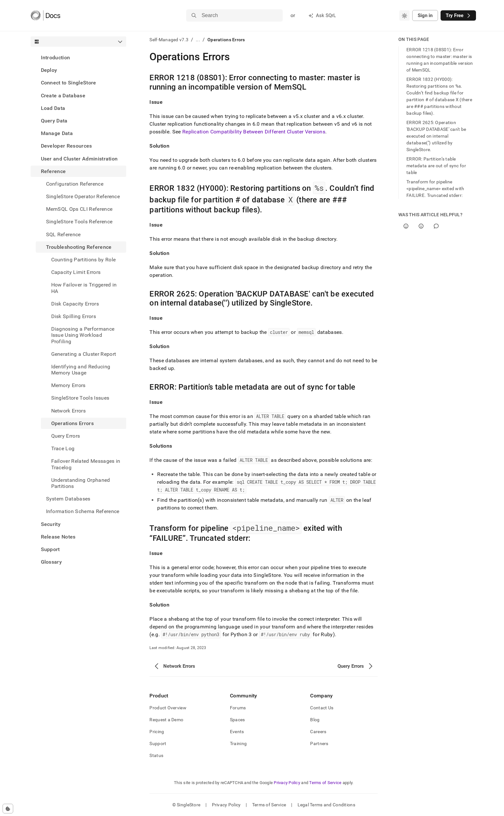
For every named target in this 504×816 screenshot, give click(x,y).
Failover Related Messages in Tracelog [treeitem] (86, 464)
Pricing (157, 732)
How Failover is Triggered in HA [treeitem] (84, 288)
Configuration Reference (75, 184)
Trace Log (63, 448)
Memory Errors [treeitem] (68, 385)
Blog (315, 720)
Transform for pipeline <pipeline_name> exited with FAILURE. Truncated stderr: (435, 189)
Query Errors (66, 436)
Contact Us (322, 708)
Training (238, 743)
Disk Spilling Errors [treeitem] (74, 316)
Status (156, 755)
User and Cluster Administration (79, 159)
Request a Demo (166, 720)
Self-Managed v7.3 (169, 40)
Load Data (53, 108)
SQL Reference (63, 234)
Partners (319, 743)
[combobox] (404, 15)
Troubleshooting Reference (79, 247)
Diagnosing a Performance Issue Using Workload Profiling (83, 335)
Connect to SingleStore (69, 83)
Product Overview (168, 708)
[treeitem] (79, 58)
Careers (318, 732)
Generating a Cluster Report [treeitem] (84, 354)
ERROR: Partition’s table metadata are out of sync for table (436, 166)
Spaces (238, 720)
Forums (238, 708)
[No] (421, 226)
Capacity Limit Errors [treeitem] (76, 272)
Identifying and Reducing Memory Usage (81, 370)
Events (237, 732)
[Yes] (406, 226)
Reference (53, 171)
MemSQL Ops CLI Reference (79, 209)
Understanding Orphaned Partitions (81, 483)
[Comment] (436, 226)
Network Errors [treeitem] (68, 411)
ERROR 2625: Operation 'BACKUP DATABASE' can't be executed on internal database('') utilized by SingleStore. (436, 136)
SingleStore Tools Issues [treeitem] (80, 398)
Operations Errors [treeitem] (72, 423)
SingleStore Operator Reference (83, 196)
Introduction (56, 58)
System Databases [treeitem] (68, 499)
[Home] (46, 15)
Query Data (54, 121)
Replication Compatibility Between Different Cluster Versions (254, 132)
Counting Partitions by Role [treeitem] (84, 260)
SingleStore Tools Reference (79, 222)
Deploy (49, 70)
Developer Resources (67, 146)
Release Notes (58, 537)
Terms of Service (325, 783)
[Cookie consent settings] (8, 809)
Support (50, 549)
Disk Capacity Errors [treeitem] (75, 304)
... (198, 40)
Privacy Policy (287, 783)
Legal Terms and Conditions (326, 805)
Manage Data (57, 133)
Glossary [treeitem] (52, 562)
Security (51, 524)
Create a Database (63, 96)
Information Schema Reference (83, 511)
